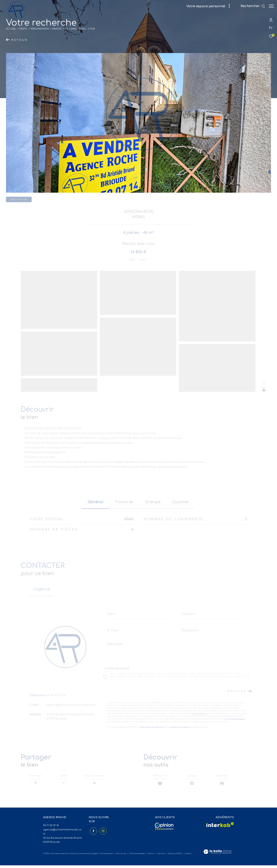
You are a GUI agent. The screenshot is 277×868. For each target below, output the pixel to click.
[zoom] (59, 327)
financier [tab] (125, 502)
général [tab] (96, 502)
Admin (151, 856)
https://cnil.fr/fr (199, 714)
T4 (66, 29)
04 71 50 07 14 (56, 695)
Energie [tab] (153, 502)
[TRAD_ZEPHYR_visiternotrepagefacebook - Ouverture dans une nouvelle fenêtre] (92, 833)
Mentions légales (137, 856)
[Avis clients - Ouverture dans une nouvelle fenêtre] (164, 829)
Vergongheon (40, 29)
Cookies (188, 856)
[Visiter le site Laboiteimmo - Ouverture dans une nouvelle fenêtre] (217, 855)
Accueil (11, 29)
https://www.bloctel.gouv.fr (235, 719)
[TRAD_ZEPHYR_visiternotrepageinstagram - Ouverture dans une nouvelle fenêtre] (102, 833)
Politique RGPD (175, 856)
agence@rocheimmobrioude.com (71, 705)
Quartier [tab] (181, 502)
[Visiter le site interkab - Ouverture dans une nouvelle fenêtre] (220, 827)
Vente (23, 29)
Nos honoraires (106, 856)
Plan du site (121, 856)
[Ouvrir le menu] (271, 6)
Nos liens (161, 856)
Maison (57, 29)
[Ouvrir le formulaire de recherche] (251, 6)
